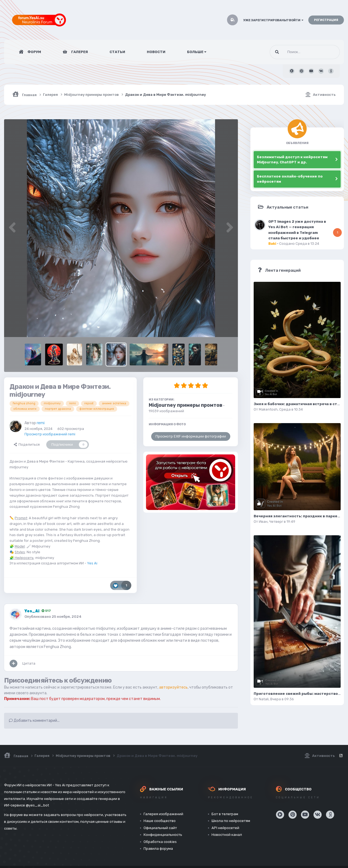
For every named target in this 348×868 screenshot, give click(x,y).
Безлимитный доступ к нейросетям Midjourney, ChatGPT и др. (292, 160)
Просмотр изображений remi (50, 434)
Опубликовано (53, 617)
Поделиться (27, 444)
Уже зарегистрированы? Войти (273, 20)
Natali (264, 699)
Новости (156, 52)
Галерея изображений (163, 814)
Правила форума (158, 849)
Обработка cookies (160, 842)
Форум (34, 52)
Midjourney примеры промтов (186, 405)
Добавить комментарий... (34, 721)
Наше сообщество (160, 821)
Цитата (29, 663)
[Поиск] (295, 52)
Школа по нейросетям (231, 821)
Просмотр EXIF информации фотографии (191, 436)
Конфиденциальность (163, 835)
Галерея (79, 52)
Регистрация (326, 20)
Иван (263, 522)
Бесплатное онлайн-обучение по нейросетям (290, 179)
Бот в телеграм (225, 814)
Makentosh (268, 409)
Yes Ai (92, 563)
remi (41, 423)
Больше (197, 52)
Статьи (117, 52)
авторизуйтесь (173, 687)
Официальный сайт (160, 828)
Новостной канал (227, 835)
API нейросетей (225, 828)
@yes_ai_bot (37, 805)
